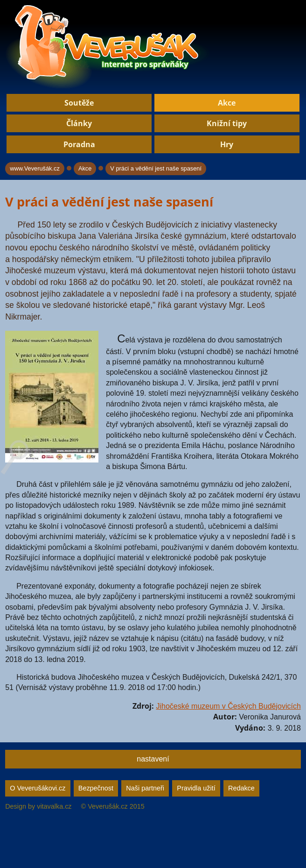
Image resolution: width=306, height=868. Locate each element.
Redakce (241, 788)
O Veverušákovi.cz (38, 788)
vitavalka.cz (54, 806)
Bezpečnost (96, 788)
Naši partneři (145, 788)
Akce (227, 103)
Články (79, 123)
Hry (227, 144)
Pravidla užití (196, 788)
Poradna (79, 144)
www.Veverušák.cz (35, 168)
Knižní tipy (227, 123)
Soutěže (79, 103)
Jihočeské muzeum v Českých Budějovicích (228, 706)
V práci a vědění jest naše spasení (156, 168)
